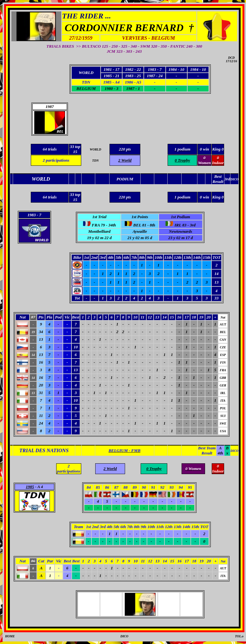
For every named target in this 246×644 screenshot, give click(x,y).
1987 (50, 107)
